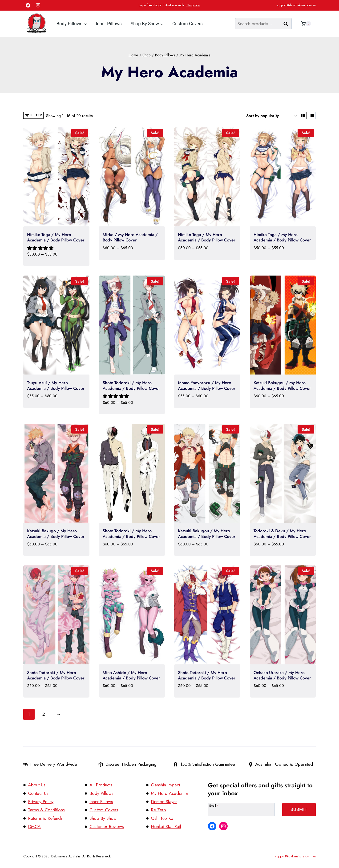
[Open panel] (33, 115)
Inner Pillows (109, 24)
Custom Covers (188, 24)
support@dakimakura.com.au (296, 5)
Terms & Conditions (46, 810)
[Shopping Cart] (305, 24)
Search (287, 24)
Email (214, 805)
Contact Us (38, 793)
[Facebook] (28, 5)
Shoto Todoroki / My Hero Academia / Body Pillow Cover (131, 385)
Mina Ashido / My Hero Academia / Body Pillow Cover (131, 675)
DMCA (34, 827)
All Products (101, 785)
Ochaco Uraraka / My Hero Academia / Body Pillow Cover (282, 675)
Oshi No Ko (162, 818)
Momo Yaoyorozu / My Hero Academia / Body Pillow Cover (207, 385)
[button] (41, 248)
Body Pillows (101, 793)
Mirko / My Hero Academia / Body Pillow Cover (130, 237)
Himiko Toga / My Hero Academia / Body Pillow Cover (56, 237)
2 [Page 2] (44, 714)
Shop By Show (103, 818)
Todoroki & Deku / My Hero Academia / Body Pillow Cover (282, 534)
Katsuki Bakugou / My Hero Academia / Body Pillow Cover (282, 385)
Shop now (193, 5)
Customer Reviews (107, 827)
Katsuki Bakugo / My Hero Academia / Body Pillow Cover (56, 534)
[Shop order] (271, 116)
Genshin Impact (165, 785)
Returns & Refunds (45, 818)
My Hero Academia (169, 793)
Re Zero (158, 810)
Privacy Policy (41, 802)
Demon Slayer (164, 802)
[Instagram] (38, 5)
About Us (37, 785)
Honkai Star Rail (166, 827)
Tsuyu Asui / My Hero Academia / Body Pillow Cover (56, 385)
